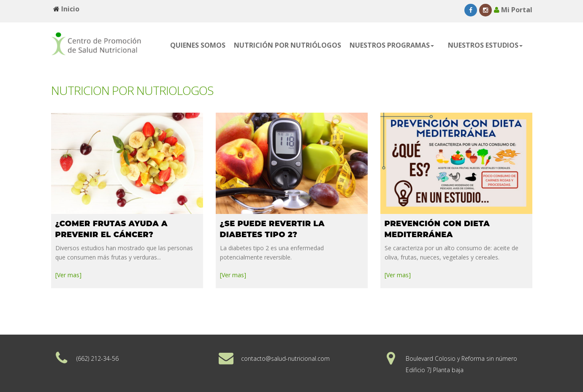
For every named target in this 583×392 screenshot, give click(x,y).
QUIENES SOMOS (198, 45)
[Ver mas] (68, 273)
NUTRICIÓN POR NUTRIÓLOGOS (287, 45)
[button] (395, 45)
